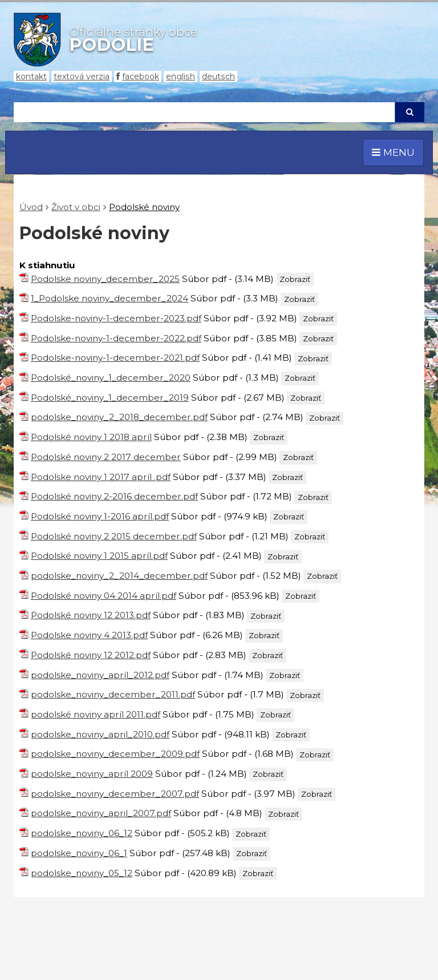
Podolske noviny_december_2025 (105, 279)
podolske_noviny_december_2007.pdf (115, 794)
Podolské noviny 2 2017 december (106, 457)
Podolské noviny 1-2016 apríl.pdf (100, 516)
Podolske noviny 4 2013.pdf (89, 635)
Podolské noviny (144, 207)
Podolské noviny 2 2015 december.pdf (114, 536)
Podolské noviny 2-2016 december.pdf (114, 496)
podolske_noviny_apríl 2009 (92, 774)
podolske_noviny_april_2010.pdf (100, 734)
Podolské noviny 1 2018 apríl (91, 437)
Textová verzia (82, 76)
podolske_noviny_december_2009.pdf (115, 754)
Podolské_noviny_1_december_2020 (111, 378)
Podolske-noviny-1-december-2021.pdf (115, 358)
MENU (393, 152)
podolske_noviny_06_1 (79, 853)
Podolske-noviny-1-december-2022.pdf (116, 338)
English (181, 76)
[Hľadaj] (204, 112)
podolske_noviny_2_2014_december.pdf (119, 576)
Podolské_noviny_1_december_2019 (110, 398)
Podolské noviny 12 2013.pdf (91, 615)
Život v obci (76, 207)
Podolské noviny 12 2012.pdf (91, 655)
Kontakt (31, 76)
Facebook (141, 76)
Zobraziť (295, 279)
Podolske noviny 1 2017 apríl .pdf (101, 477)
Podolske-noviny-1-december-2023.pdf (116, 318)
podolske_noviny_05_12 (82, 873)
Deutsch (218, 76)
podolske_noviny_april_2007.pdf (101, 813)
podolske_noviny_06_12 (82, 833)
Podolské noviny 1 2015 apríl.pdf (99, 556)
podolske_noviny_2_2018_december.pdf (119, 417)
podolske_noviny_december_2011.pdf (113, 694)
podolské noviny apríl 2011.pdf (96, 714)
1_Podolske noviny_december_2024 (109, 298)
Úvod (31, 207)
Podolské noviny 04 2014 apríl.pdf (104, 596)
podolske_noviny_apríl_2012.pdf (100, 675)
